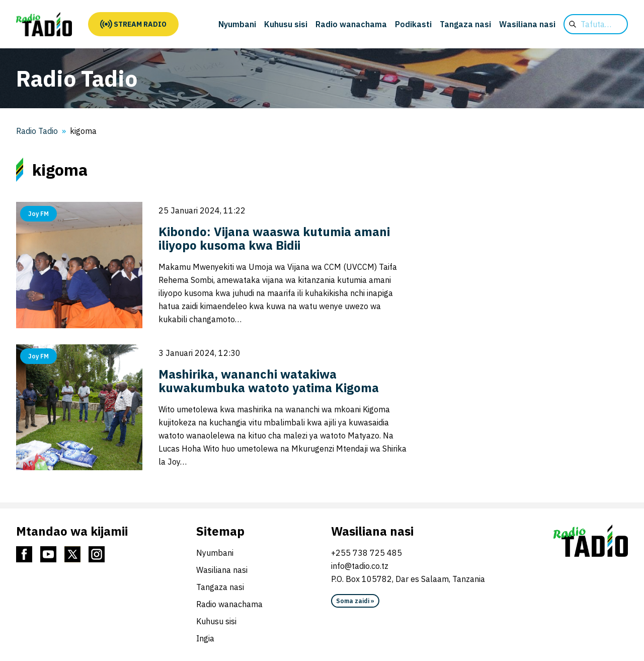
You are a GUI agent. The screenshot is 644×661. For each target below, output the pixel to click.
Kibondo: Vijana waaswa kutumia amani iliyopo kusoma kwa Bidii (274, 238)
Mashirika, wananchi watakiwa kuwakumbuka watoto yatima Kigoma (269, 381)
